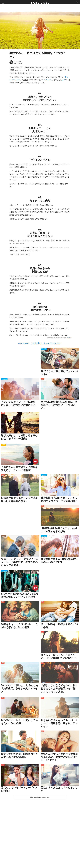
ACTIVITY (3, 445)
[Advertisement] (40, 836)
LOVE (42, 380)
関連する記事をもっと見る (40, 798)
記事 (63, 80)
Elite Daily (48, 80)
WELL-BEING (44, 349)
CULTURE (3, 537)
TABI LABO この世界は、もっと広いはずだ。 (40, 344)
